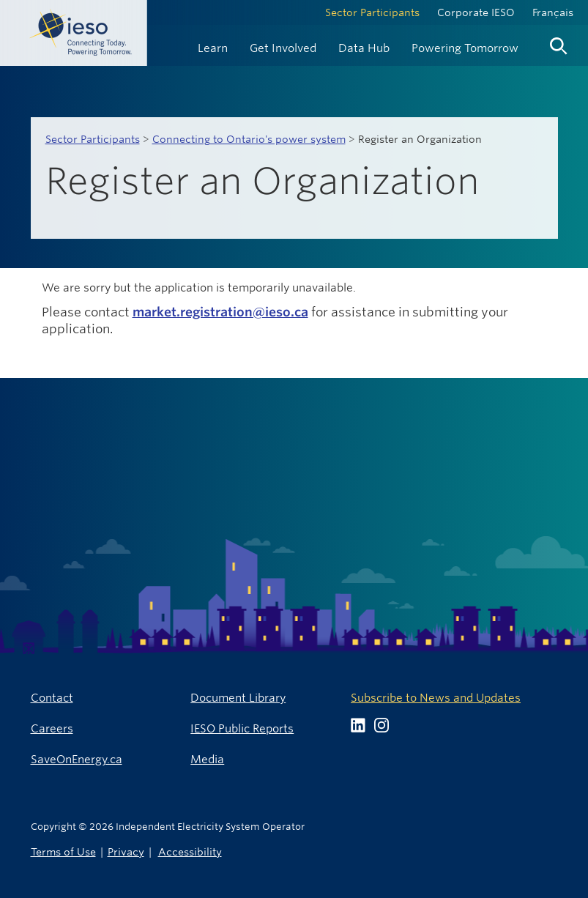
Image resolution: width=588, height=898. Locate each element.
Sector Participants (372, 12)
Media (207, 759)
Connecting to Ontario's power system (249, 139)
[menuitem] (213, 47)
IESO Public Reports (242, 728)
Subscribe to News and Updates (436, 698)
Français (553, 12)
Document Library (238, 698)
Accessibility (190, 851)
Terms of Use (63, 851)
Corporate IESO (476, 12)
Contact (52, 698)
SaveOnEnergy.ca (77, 759)
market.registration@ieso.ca (220, 312)
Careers (52, 728)
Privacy (126, 851)
